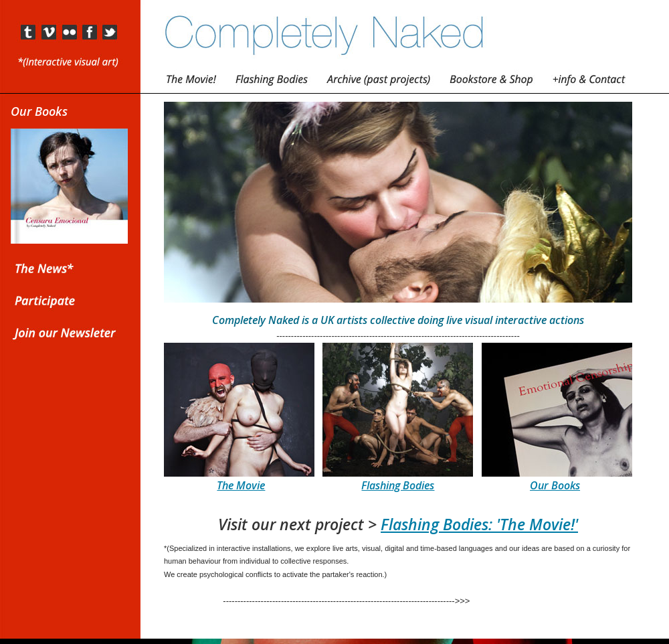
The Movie (241, 485)
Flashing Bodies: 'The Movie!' (479, 524)
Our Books (555, 485)
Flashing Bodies (398, 485)
